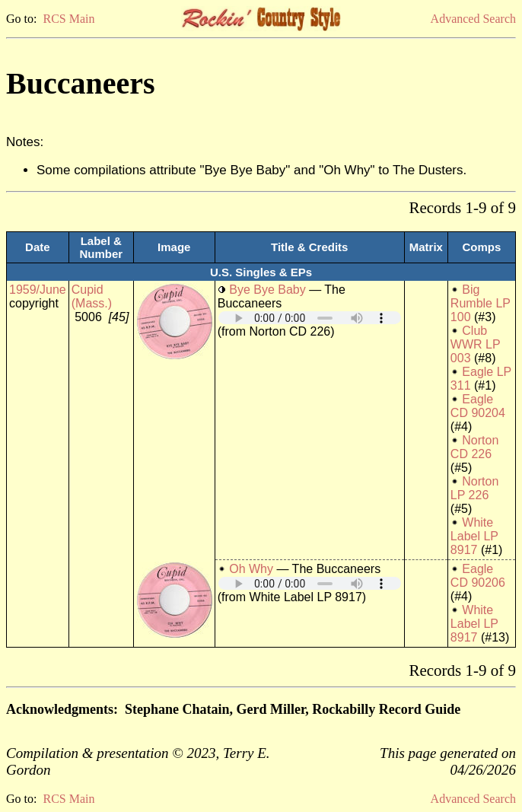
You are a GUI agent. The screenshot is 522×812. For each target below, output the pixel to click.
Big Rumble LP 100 (481, 303)
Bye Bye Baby (267, 290)
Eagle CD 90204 (478, 406)
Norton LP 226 (474, 488)
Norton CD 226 (474, 447)
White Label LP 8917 (474, 536)
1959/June (38, 290)
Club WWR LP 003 (475, 344)
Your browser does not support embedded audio (310, 318)
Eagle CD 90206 (478, 576)
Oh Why (251, 569)
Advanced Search (473, 19)
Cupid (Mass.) (92, 296)
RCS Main (68, 19)
